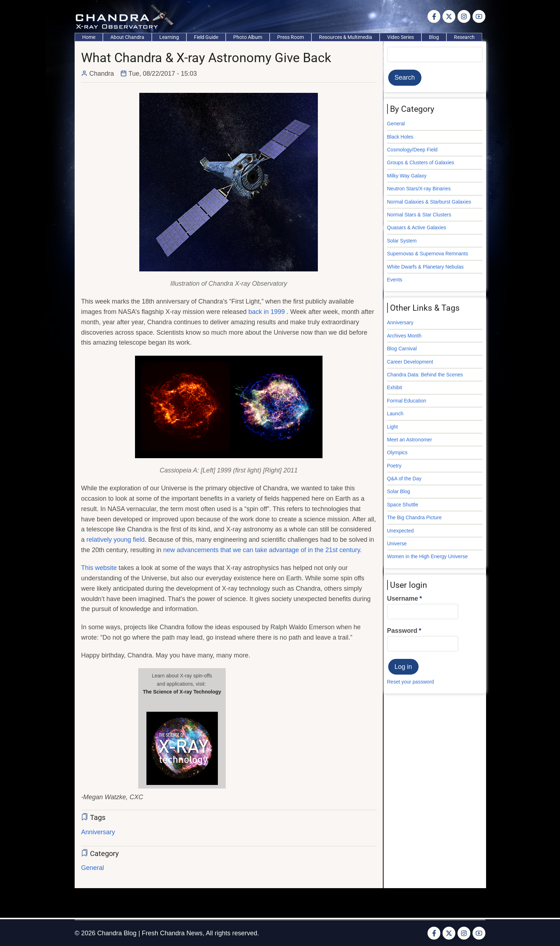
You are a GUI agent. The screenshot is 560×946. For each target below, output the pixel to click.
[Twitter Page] (449, 16)
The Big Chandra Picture (414, 517)
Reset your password (411, 682)
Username (403, 599)
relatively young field (116, 540)
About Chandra (127, 37)
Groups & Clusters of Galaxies (421, 162)
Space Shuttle (403, 505)
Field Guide (206, 37)
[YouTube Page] (479, 16)
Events (395, 280)
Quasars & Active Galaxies (417, 227)
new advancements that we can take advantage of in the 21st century (262, 550)
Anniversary (98, 832)
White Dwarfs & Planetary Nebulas (426, 267)
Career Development (410, 362)
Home (89, 37)
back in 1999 (268, 312)
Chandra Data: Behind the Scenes (425, 375)
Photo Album (248, 37)
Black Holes (400, 137)
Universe (397, 544)
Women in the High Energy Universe (427, 556)
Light (392, 427)
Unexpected (401, 531)
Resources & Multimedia (346, 37)
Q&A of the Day (404, 479)
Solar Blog (399, 491)
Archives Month (404, 336)
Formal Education (407, 401)
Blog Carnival (402, 349)
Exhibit (395, 387)
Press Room (291, 37)
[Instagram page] (464, 16)
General (92, 868)
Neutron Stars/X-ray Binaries (419, 189)
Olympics (397, 452)
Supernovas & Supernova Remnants (428, 254)
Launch (395, 414)
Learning (169, 37)
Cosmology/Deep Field (412, 150)
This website (99, 568)
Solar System (402, 241)
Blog (434, 37)
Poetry (394, 466)
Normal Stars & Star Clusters (419, 215)
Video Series (401, 37)
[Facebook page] (434, 16)
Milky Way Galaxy (407, 176)
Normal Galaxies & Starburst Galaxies (429, 202)
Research (464, 37)
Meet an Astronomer (410, 440)
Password (402, 631)
